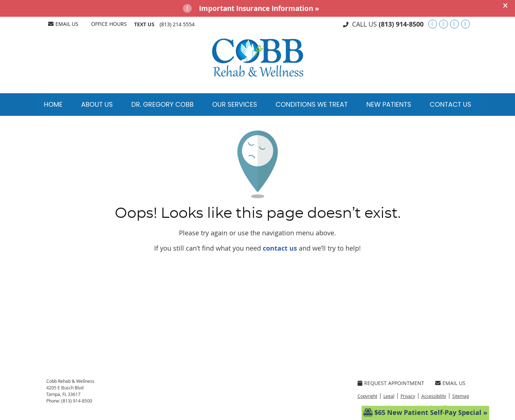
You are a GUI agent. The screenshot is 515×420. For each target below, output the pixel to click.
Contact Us (450, 104)
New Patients (389, 104)
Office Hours (109, 24)
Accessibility (434, 396)
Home (53, 104)
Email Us (63, 24)
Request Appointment (391, 383)
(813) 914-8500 (401, 24)
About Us (97, 104)
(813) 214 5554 (177, 24)
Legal (389, 396)
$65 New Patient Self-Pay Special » (425, 413)
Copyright (367, 396)
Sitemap (461, 396)
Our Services (235, 104)
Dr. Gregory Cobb (162, 104)
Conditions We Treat (312, 104)
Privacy (408, 396)
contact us (280, 248)
